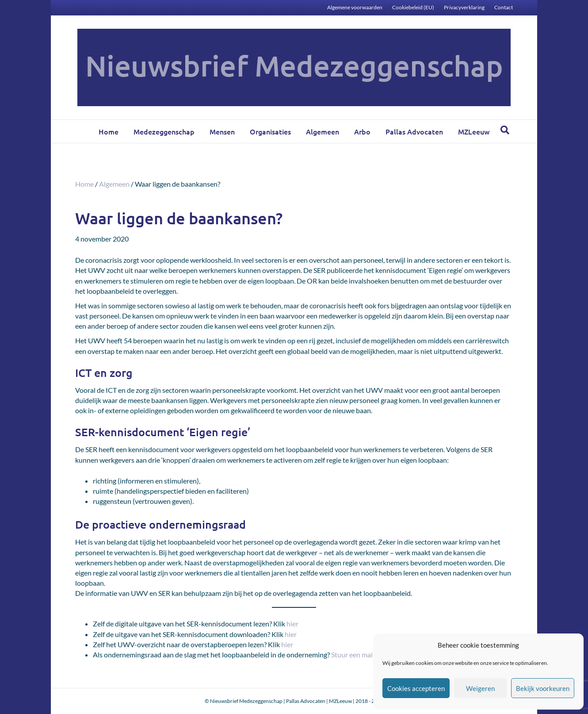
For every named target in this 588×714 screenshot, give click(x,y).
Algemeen (323, 131)
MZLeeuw (474, 131)
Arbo (362, 131)
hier (292, 624)
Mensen (222, 131)
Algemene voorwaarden (355, 7)
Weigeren (480, 688)
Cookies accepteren (416, 688)
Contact (504, 7)
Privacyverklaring (464, 7)
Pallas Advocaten (414, 131)
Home (109, 131)
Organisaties (270, 131)
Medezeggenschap (164, 131)
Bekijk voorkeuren (543, 688)
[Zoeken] (505, 130)
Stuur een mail (353, 654)
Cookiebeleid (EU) (413, 7)
